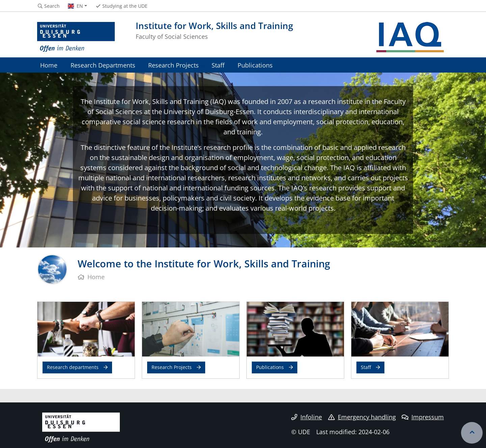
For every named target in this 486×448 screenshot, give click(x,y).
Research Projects (173, 65)
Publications (255, 65)
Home (49, 65)
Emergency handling (362, 417)
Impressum (423, 417)
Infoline (307, 417)
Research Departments (103, 65)
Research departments (73, 367)
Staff (218, 65)
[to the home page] (76, 37)
